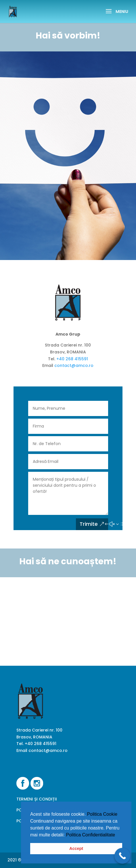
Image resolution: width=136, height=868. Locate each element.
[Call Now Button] (122, 856)
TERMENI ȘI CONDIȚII (37, 799)
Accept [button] (76, 848)
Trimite (89, 524)
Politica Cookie (102, 814)
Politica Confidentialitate (91, 835)
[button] (117, 835)
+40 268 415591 (72, 359)
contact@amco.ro (74, 365)
